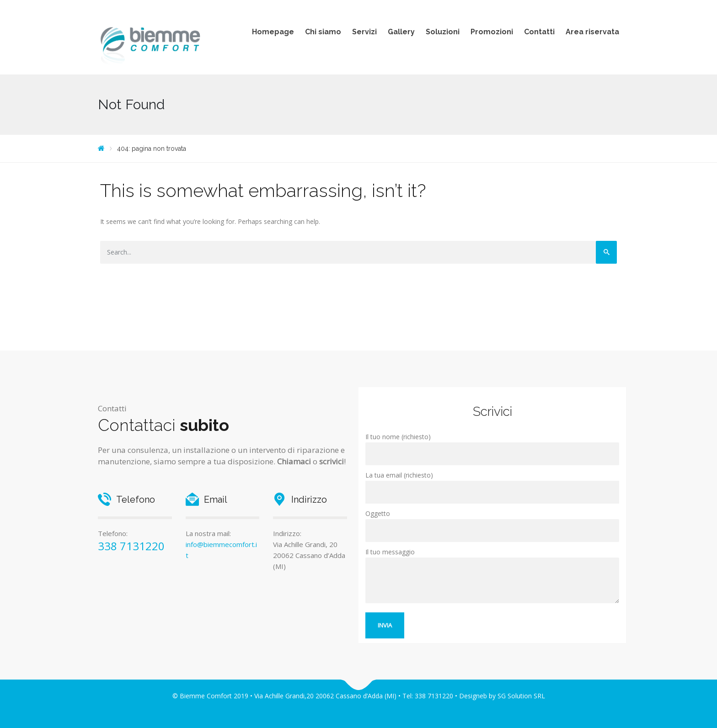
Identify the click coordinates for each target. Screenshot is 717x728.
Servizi (364, 32)
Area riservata (592, 32)
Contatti (539, 32)
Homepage (273, 32)
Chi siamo (323, 32)
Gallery (401, 32)
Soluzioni (443, 32)
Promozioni (492, 32)
